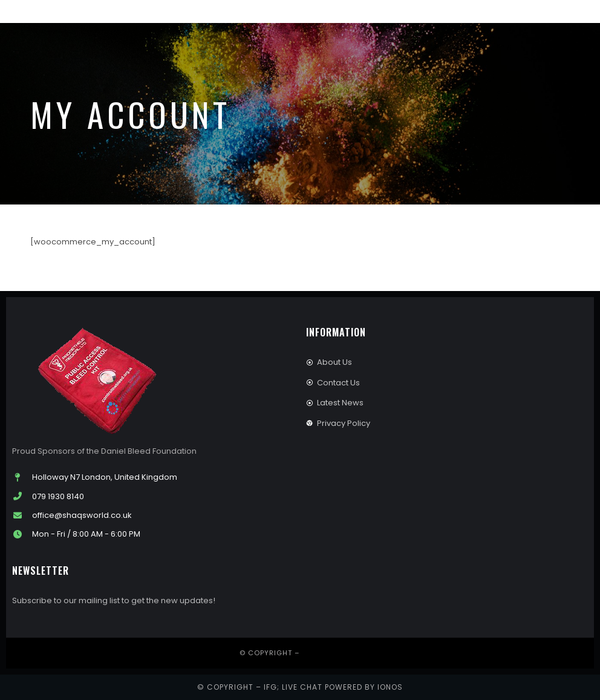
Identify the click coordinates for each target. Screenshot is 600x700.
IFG (270, 687)
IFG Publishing (331, 653)
